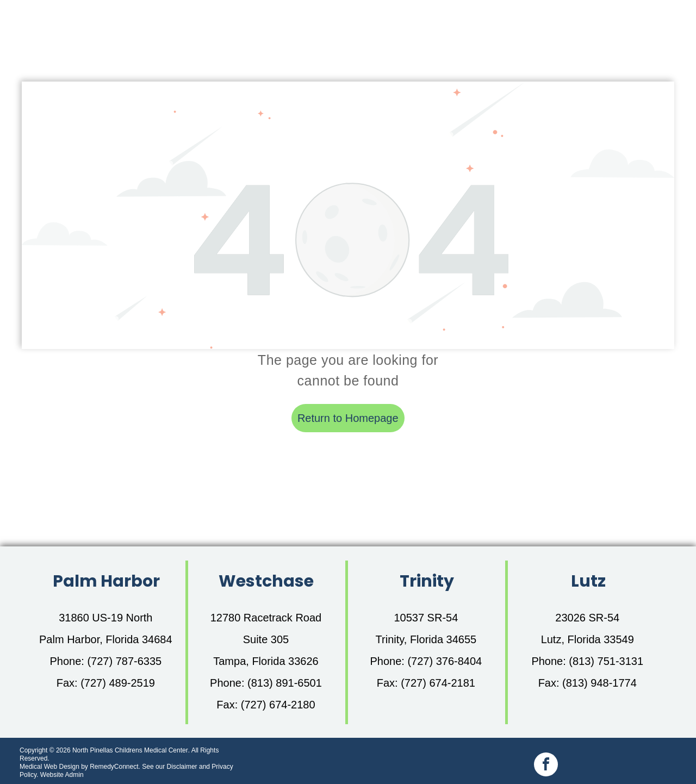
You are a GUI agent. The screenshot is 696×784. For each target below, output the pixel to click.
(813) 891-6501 (285, 683)
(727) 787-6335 (124, 661)
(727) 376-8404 (445, 661)
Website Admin (62, 775)
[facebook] (546, 766)
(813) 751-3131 (606, 661)
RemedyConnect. (115, 767)
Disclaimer (182, 767)
